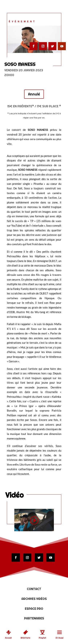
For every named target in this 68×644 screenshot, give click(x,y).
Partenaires (34, 618)
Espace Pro (34, 609)
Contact (34, 589)
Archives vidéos (34, 599)
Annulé (34, 94)
